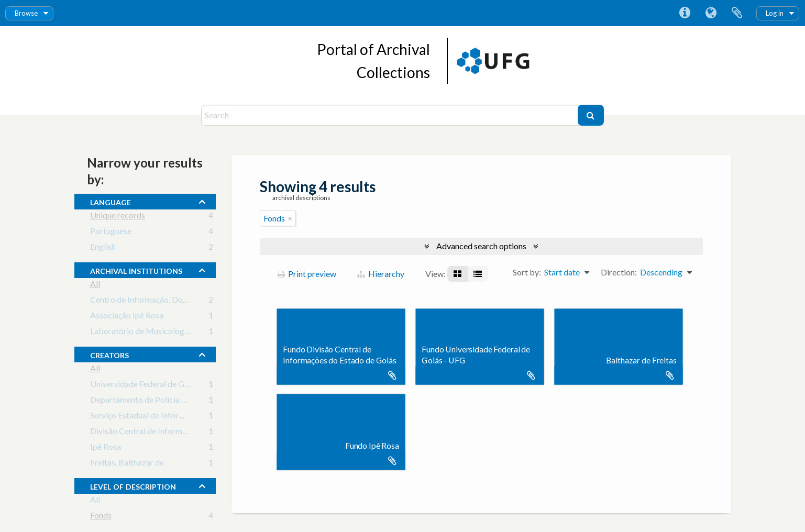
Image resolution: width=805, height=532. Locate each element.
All (95, 286)
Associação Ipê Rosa (127, 317)
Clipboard (737, 13)
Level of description (133, 485)
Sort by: (527, 272)
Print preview (307, 274)
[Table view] (478, 274)
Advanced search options (481, 246)
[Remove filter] (290, 218)
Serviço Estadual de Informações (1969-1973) (172, 417)
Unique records (118, 217)
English (103, 248)
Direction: (619, 272)
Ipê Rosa (106, 448)
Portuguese (111, 233)
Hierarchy (381, 274)
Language (711, 13)
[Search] (391, 115)
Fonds (101, 517)
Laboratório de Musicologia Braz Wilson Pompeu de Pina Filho (202, 333)
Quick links (685, 13)
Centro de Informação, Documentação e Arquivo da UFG (191, 301)
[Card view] (457, 274)
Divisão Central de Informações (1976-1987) (170, 433)
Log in (775, 13)
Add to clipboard (392, 375)
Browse (26, 13)
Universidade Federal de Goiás (145, 386)
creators (109, 354)
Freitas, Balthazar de (127, 464)
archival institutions (136, 270)
